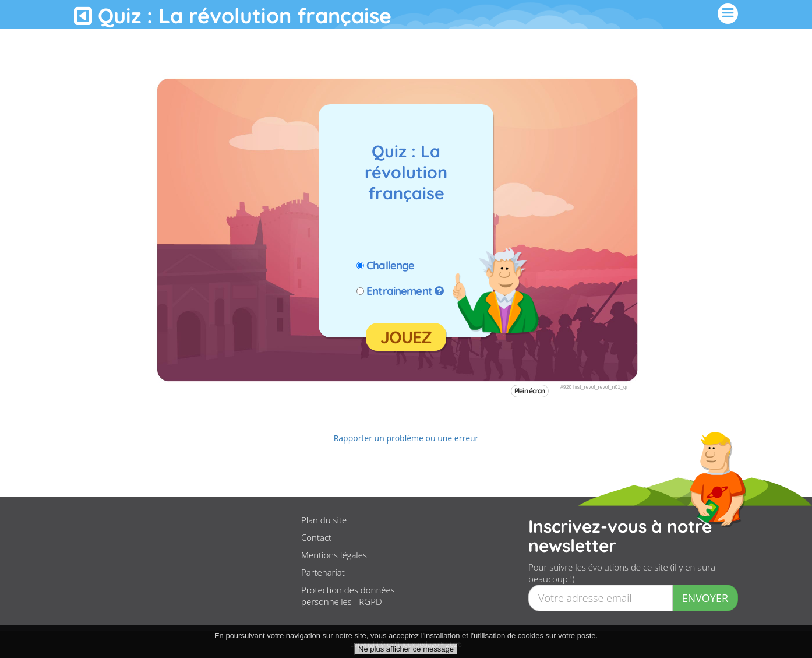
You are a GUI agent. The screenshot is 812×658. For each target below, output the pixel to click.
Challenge (390, 265)
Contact (316, 537)
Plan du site (324, 520)
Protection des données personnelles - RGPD (348, 596)
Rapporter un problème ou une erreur (406, 438)
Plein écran (530, 391)
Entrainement (399, 291)
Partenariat (323, 572)
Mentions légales (334, 555)
